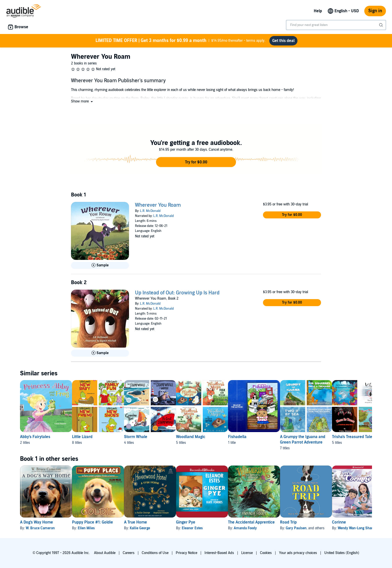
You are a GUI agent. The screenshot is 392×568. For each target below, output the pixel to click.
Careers (129, 553)
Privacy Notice (186, 553)
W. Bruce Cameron (40, 528)
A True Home (151, 522)
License (247, 553)
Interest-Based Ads (219, 553)
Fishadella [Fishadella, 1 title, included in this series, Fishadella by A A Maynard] (269, 437)
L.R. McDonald (150, 211)
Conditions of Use (155, 553)
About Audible (105, 553)
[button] (82, 101)
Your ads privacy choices (298, 553)
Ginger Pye (210, 522)
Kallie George (156, 528)
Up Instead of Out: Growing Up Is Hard (177, 293)
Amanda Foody (277, 528)
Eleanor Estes (216, 528)
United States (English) (342, 553)
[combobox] (336, 25)
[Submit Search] (381, 25)
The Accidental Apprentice (283, 522)
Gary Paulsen (336, 528)
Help (318, 11)
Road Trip (328, 522)
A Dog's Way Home (36, 522)
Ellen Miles (94, 528)
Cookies (266, 553)
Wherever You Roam (158, 205)
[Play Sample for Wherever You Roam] (100, 265)
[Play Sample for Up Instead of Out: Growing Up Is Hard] (100, 353)
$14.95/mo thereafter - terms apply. (180, 41)
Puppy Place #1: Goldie (100, 522)
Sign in (375, 11)
